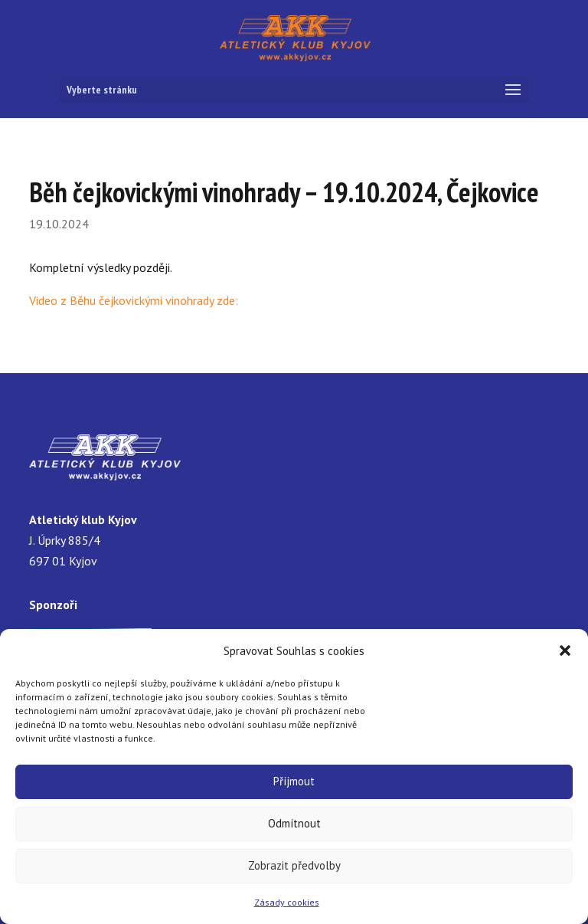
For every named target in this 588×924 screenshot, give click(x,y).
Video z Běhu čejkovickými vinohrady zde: (134, 300)
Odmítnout (294, 823)
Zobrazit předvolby (294, 865)
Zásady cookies (287, 902)
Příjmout (294, 781)
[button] (565, 650)
